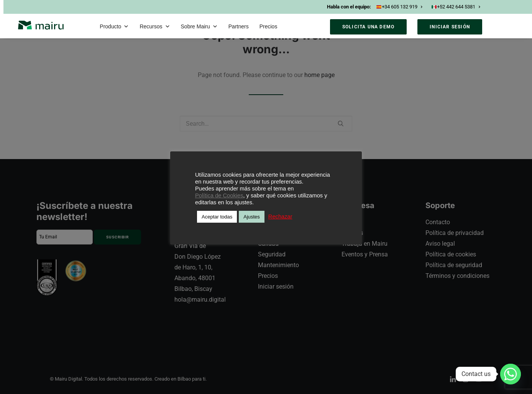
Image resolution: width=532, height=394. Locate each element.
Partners (239, 26)
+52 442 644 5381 (456, 7)
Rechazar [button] (280, 217)
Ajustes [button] (252, 217)
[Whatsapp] (511, 374)
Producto (114, 26)
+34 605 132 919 (399, 7)
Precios (268, 26)
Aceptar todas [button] (217, 217)
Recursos (155, 26)
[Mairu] (41, 25)
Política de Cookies (219, 195)
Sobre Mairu (199, 26)
